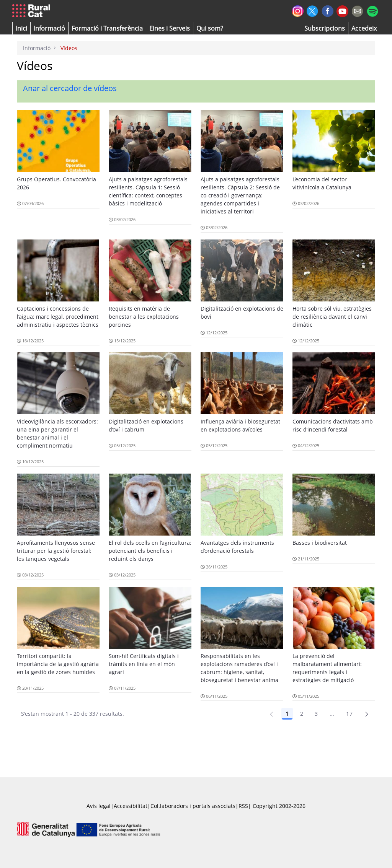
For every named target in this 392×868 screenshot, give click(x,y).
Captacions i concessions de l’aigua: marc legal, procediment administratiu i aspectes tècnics (58, 317)
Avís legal (99, 806)
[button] (21, 28)
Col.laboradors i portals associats (193, 806)
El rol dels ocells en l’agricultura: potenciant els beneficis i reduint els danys (150, 551)
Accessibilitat (131, 806)
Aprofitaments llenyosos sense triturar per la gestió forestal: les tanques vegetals (56, 551)
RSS (243, 806)
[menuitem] (107, 28)
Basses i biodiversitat (320, 543)
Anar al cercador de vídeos (70, 88)
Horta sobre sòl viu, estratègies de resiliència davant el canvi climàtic (332, 317)
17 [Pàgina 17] (349, 714)
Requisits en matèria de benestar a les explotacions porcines (144, 317)
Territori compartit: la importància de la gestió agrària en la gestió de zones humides (58, 664)
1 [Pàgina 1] (287, 714)
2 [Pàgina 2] (302, 714)
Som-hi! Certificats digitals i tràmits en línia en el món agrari (144, 664)
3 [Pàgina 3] (316, 714)
